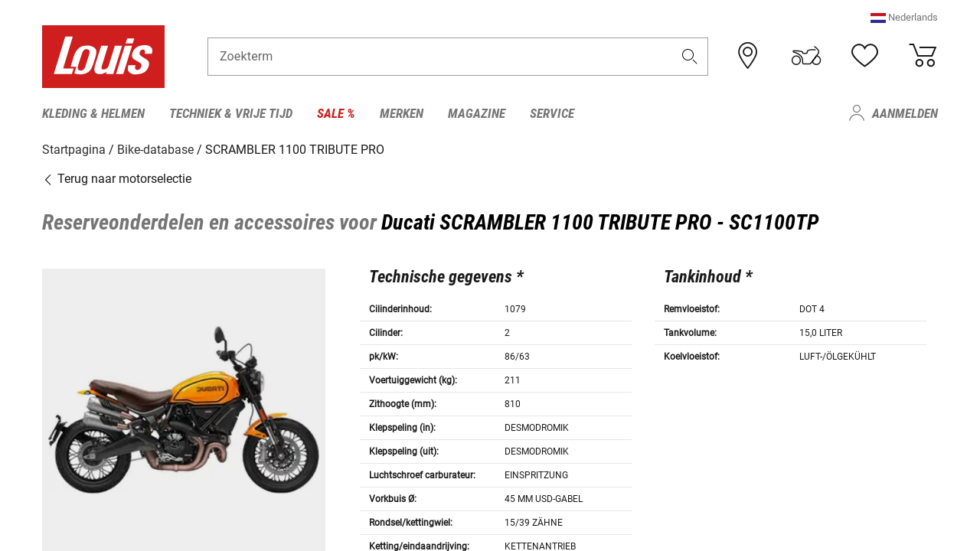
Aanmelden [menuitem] (905, 113)
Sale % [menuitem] (336, 113)
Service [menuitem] (552, 113)
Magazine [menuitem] (477, 113)
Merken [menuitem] (402, 113)
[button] (904, 19)
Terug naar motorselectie (117, 178)
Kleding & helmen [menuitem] (93, 113)
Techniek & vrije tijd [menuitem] (231, 113)
